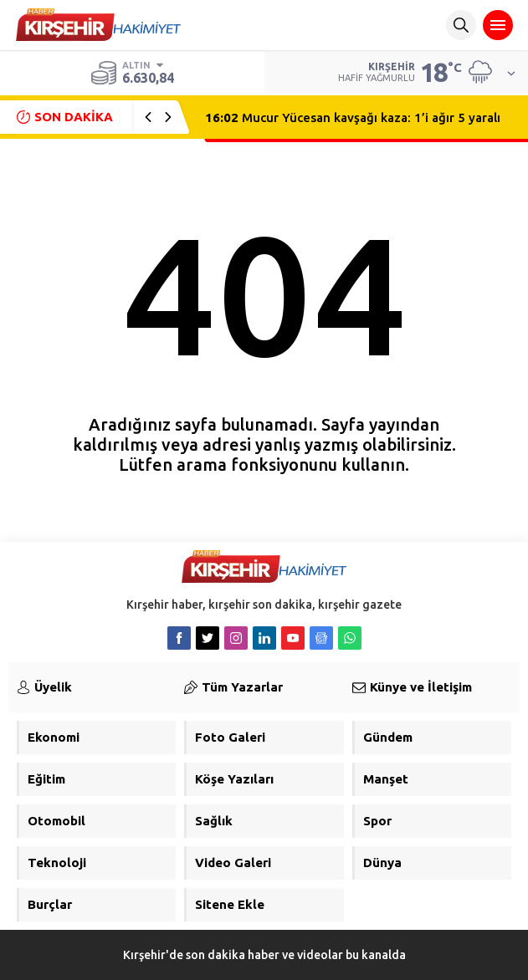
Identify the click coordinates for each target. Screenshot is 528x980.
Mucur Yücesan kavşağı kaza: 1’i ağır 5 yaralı (353, 117)
